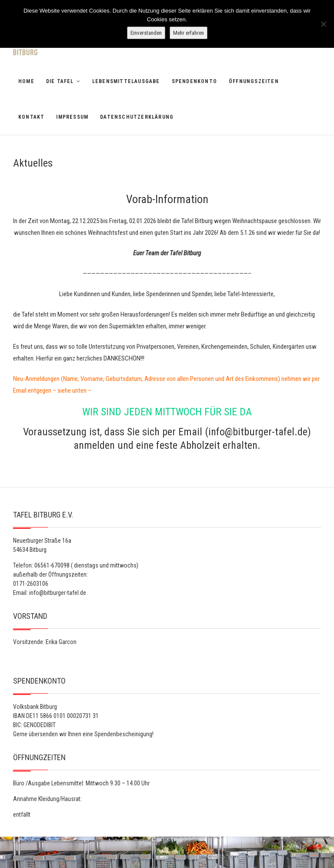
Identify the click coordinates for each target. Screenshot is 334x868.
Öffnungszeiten (254, 81)
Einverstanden (146, 33)
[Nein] (323, 24)
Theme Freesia (179, 856)
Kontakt (31, 117)
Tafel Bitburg (114, 856)
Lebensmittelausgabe (126, 81)
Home (26, 81)
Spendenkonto (194, 81)
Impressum (72, 117)
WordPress (240, 856)
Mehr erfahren (189, 33)
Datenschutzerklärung (137, 117)
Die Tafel (60, 81)
